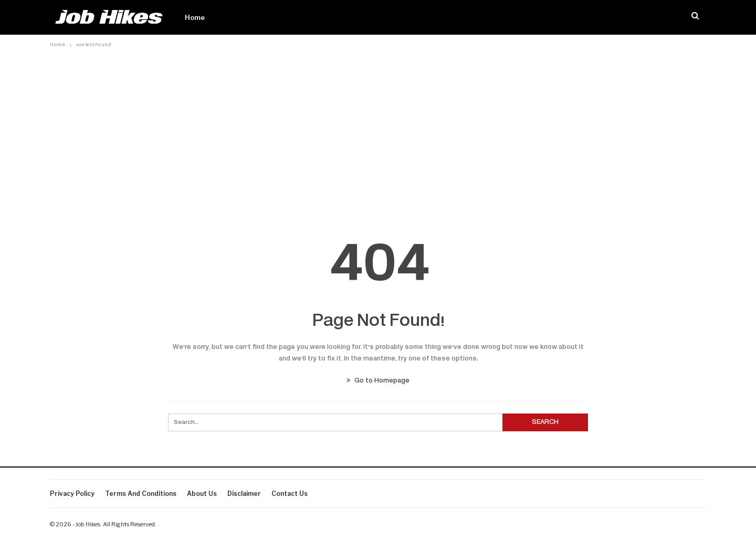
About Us (202, 494)
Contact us (290, 494)
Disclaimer (244, 494)
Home (195, 17)
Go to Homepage (378, 381)
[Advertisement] (378, 130)
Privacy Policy (72, 494)
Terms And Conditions (141, 494)
